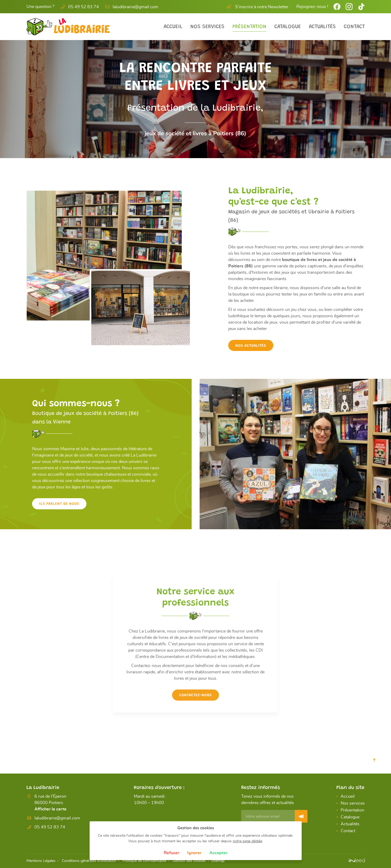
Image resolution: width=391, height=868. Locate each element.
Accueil (173, 27)
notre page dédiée (247, 841)
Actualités (322, 27)
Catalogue (288, 27)
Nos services (207, 27)
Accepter (218, 853)
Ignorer (194, 853)
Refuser (172, 853)
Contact (354, 27)
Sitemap (218, 861)
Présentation (249, 27)
